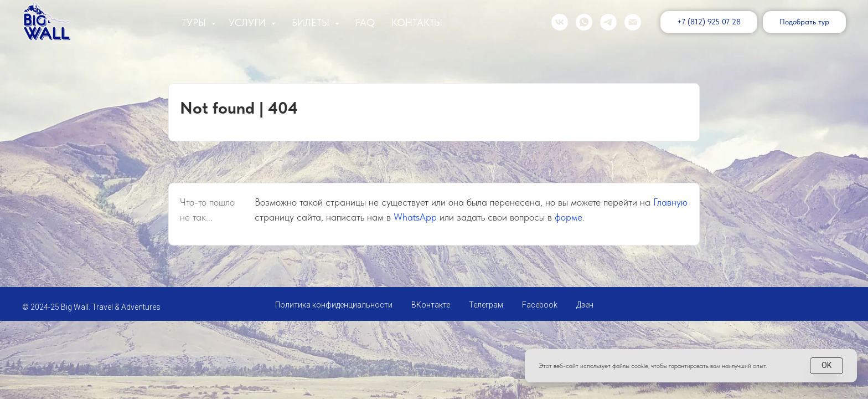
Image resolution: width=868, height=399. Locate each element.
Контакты (417, 22)
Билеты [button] (312, 22)
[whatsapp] (584, 22)
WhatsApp (415, 217)
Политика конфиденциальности (334, 305)
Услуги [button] (249, 22)
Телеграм (486, 305)
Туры (195, 22)
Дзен (585, 305)
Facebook (540, 305)
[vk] (560, 22)
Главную (670, 202)
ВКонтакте (431, 305)
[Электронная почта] (633, 22)
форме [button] (569, 217)
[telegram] (608, 22)
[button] (804, 22)
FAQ (365, 22)
